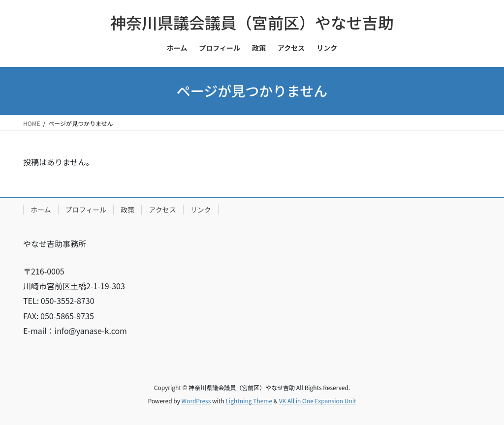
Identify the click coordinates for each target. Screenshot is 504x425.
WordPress (196, 401)
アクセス (162, 210)
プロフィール (86, 210)
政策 (127, 210)
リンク (201, 210)
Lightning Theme (249, 401)
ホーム (41, 210)
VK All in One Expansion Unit (318, 401)
